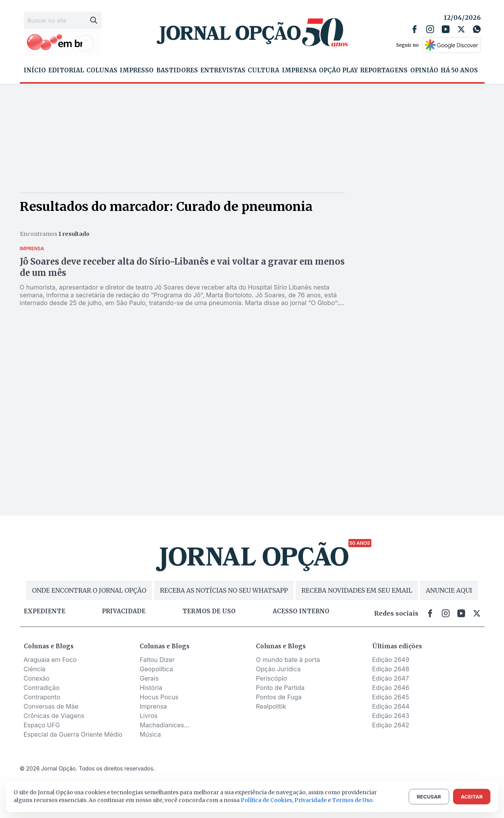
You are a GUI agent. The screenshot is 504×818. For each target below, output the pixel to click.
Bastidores (177, 70)
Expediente (45, 611)
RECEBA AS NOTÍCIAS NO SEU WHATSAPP (224, 590)
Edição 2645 (391, 697)
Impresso (137, 70)
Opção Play (338, 70)
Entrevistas (223, 70)
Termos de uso (209, 611)
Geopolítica (156, 669)
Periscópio (271, 678)
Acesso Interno (301, 611)
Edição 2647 (391, 678)
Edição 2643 (391, 716)
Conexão (37, 678)
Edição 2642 (391, 725)
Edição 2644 (391, 706)
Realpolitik (271, 706)
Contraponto (42, 697)
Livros (149, 716)
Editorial (66, 70)
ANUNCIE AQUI (449, 590)
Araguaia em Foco (50, 660)
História (151, 688)
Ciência (35, 669)
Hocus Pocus (159, 697)
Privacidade (124, 611)
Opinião (424, 70)
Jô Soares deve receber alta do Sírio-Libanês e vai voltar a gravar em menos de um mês (182, 267)
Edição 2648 (391, 669)
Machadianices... (164, 725)
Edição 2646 (391, 688)
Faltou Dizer (157, 660)
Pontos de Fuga (279, 697)
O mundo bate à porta (288, 660)
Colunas (102, 70)
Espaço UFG (42, 725)
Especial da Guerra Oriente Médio (73, 734)
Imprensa (299, 70)
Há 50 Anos (459, 70)
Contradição (42, 688)
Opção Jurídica (278, 669)
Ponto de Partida (280, 688)
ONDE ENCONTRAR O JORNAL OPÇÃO (89, 590)
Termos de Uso (352, 800)
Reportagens (384, 70)
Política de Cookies (266, 800)
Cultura (263, 70)
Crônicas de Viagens (54, 716)
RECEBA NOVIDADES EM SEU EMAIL (357, 590)
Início (35, 70)
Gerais (149, 678)
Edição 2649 (391, 660)
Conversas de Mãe (51, 706)
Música (150, 734)
